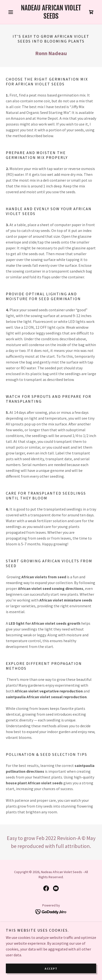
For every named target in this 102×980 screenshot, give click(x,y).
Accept (51, 969)
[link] (51, 12)
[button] (13, 12)
